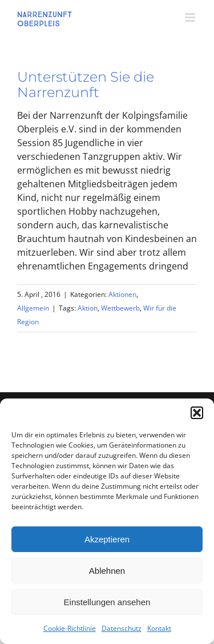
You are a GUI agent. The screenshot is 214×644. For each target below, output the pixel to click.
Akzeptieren (107, 539)
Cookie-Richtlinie (70, 628)
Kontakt (159, 628)
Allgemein (33, 308)
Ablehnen (107, 571)
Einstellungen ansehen (107, 602)
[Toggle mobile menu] (191, 17)
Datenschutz (122, 628)
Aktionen (122, 294)
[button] (197, 413)
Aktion (88, 308)
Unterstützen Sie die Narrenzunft (86, 84)
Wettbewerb (120, 308)
